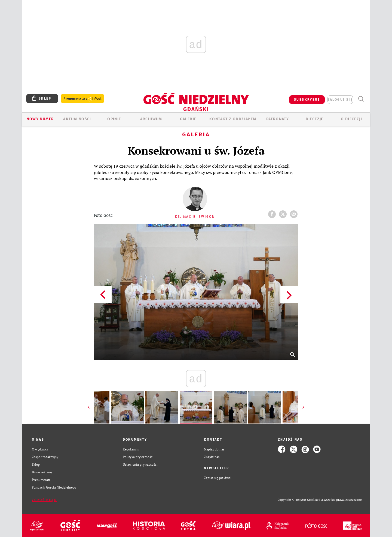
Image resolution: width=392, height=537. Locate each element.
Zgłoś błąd (44, 500)
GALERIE (188, 119)
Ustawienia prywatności (140, 464)
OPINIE (114, 119)
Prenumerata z (82, 99)
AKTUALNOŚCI (77, 119)
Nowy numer (40, 119)
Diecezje (315, 119)
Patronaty (278, 119)
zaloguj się (340, 100)
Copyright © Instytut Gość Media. (301, 500)
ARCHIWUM (151, 119)
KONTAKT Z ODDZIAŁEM (233, 119)
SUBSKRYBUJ (307, 100)
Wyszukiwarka (361, 99)
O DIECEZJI (351, 119)
